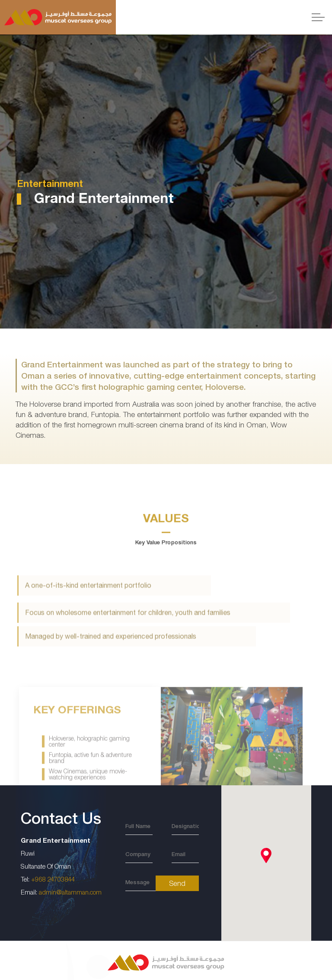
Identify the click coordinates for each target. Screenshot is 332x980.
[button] (266, 855)
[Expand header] (318, 17)
